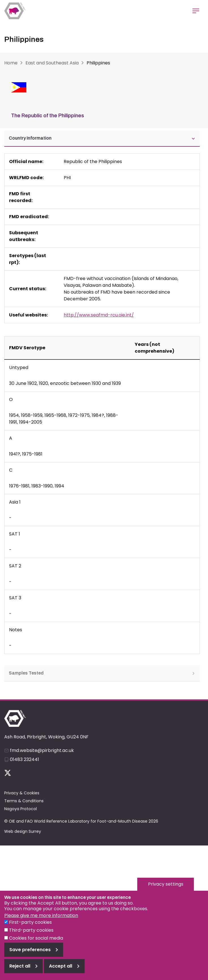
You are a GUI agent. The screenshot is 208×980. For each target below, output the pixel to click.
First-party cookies (30, 928)
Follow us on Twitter (8, 773)
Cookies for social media (36, 943)
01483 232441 (24, 759)
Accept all (61, 971)
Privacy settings (166, 889)
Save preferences (30, 955)
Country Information (102, 138)
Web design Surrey (23, 831)
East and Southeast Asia (52, 63)
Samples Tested (102, 673)
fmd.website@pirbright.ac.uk (42, 750)
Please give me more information (41, 921)
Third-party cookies (31, 935)
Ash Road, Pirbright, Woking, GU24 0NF (46, 737)
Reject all (20, 971)
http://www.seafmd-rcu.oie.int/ (99, 315)
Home (11, 63)
